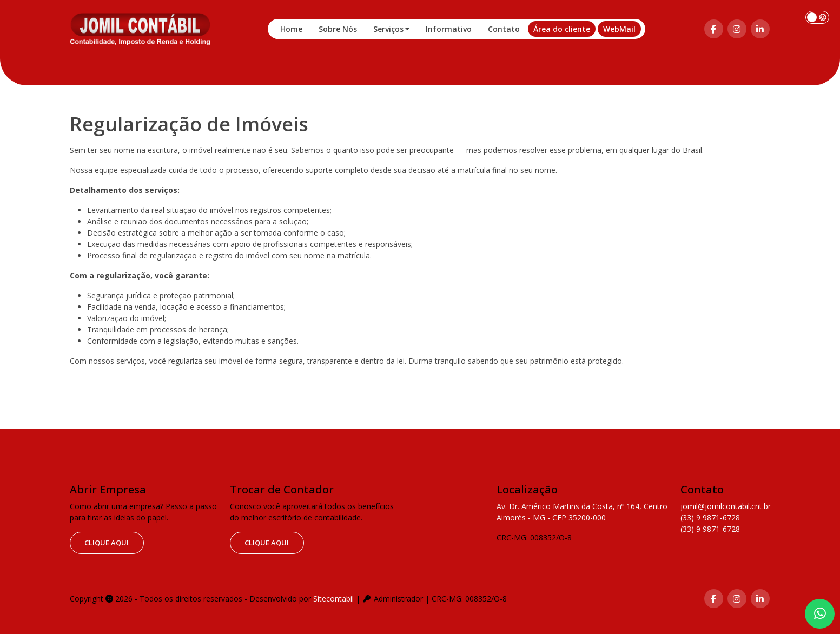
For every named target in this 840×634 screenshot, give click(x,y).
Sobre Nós (338, 29)
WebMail (619, 29)
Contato (504, 29)
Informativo (449, 29)
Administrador (393, 599)
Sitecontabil (333, 599)
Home (291, 29)
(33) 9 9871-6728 (710, 518)
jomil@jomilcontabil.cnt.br (726, 506)
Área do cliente (562, 29)
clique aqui (107, 543)
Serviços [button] (388, 29)
